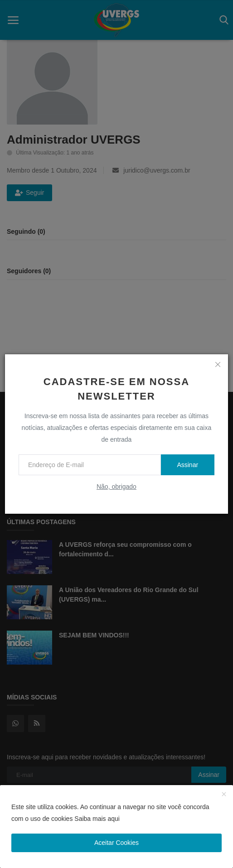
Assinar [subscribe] (187, 465)
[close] (218, 364)
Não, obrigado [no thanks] (116, 487)
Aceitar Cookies (116, 843)
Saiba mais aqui (97, 819)
